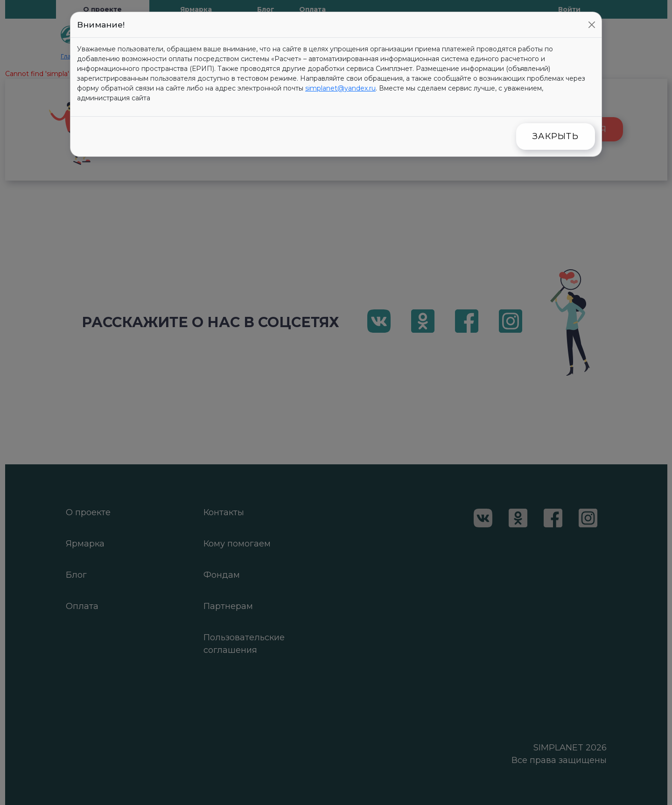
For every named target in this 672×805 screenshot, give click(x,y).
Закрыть (556, 136)
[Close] (592, 25)
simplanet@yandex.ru (340, 88)
